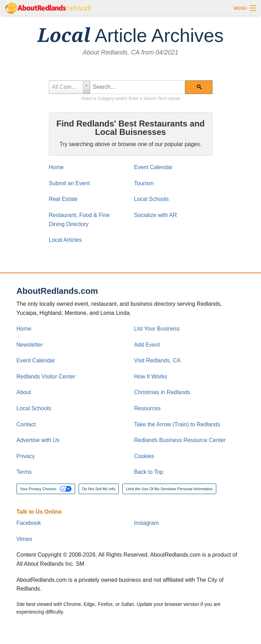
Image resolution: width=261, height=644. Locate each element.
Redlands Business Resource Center (180, 440)
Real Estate (63, 199)
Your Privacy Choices (46, 489)
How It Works (151, 377)
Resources (147, 408)
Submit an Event (69, 183)
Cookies (144, 456)
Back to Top (149, 472)
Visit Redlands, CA (157, 360)
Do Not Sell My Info (99, 489)
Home (56, 167)
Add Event (147, 345)
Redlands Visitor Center (46, 377)
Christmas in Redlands (162, 392)
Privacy (26, 456)
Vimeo (24, 539)
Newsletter (30, 345)
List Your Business (157, 329)
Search (204, 89)
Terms (24, 472)
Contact (26, 424)
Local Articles (65, 240)
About (24, 392)
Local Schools (152, 199)
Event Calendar (153, 167)
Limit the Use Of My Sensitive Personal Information (169, 489)
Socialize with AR (156, 215)
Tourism (144, 183)
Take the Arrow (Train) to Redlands (177, 424)
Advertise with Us (38, 440)
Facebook (29, 523)
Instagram (147, 523)
